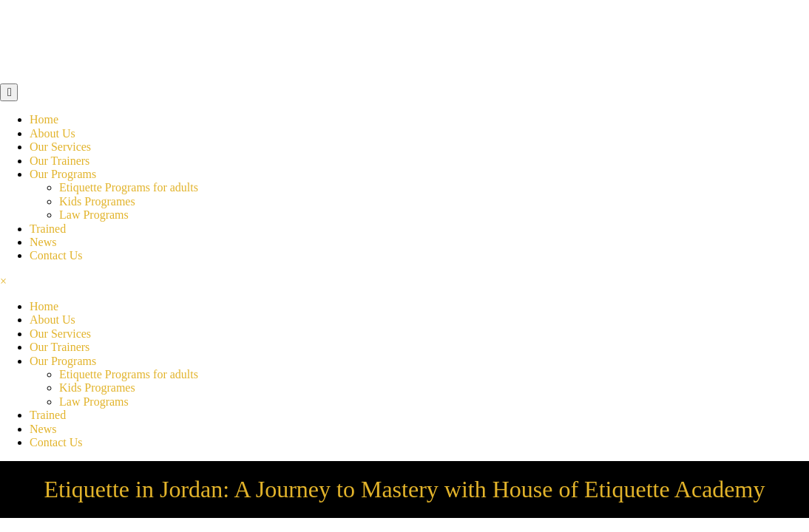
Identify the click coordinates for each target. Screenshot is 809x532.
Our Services (60, 147)
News (43, 242)
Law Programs (94, 215)
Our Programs (63, 174)
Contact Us (56, 255)
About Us (53, 133)
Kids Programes (97, 201)
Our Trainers (60, 161)
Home (44, 119)
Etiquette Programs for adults (129, 187)
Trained (48, 229)
